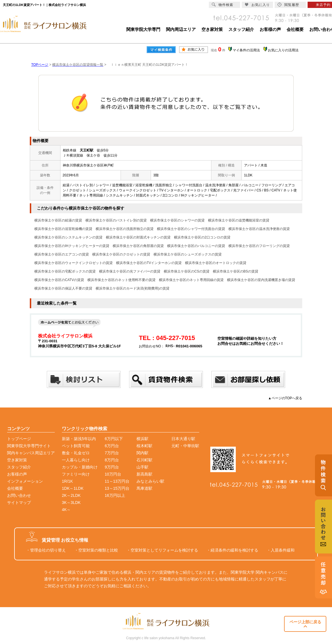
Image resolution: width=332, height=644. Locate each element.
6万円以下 (114, 439)
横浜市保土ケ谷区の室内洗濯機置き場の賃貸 (261, 280)
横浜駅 (142, 439)
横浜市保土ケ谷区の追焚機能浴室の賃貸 (239, 220)
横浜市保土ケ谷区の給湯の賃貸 (58, 220)
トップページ (19, 439)
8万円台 (112, 460)
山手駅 (142, 467)
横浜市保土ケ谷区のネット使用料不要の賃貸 (121, 280)
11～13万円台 (117, 481)
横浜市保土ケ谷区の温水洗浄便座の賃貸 (259, 229)
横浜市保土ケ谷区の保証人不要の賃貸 (63, 288)
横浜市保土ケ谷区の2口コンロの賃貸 (202, 237)
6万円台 (112, 446)
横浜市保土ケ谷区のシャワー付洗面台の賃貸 (191, 229)
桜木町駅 (144, 446)
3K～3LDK (71, 502)
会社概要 (295, 29)
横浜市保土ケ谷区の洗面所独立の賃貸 (125, 229)
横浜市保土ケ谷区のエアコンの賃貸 (62, 254)
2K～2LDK (71, 495)
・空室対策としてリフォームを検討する (162, 550)
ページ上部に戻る (305, 624)
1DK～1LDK (73, 488)
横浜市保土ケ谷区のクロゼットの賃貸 (121, 254)
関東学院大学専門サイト (29, 446)
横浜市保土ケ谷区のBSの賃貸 (236, 271)
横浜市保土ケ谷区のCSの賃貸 (187, 271)
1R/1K (67, 481)
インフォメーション (25, 481)
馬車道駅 (144, 488)
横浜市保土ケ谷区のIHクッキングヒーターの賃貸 (72, 246)
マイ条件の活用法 (246, 50)
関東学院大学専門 (143, 29)
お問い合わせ (19, 495)
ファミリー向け (76, 474)
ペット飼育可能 (76, 446)
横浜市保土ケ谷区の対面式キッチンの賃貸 (138, 237)
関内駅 (142, 453)
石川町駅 (144, 460)
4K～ (66, 510)
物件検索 (222, 5)
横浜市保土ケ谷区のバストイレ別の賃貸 (116, 220)
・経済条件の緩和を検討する (232, 550)
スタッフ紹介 (241, 29)
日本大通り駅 (183, 439)
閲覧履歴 (288, 5)
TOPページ (40, 65)
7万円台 (112, 453)
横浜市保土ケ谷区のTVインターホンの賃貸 (149, 263)
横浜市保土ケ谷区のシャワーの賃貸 (177, 220)
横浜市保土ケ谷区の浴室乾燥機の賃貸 (63, 229)
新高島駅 (144, 474)
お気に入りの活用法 (283, 50)
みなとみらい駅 (150, 481)
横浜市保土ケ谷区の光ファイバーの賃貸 (130, 271)
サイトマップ (19, 502)
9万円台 (112, 467)
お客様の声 (270, 29)
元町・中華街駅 (185, 446)
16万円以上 (115, 495)
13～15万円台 (117, 488)
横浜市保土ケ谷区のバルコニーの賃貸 (196, 246)
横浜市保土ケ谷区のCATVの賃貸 (59, 280)
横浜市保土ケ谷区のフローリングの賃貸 (259, 246)
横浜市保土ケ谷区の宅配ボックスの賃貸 (65, 271)
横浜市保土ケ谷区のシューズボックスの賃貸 (188, 254)
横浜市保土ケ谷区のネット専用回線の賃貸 (191, 280)
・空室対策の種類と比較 (96, 550)
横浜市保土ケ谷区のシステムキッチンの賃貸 (68, 237)
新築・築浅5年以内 (79, 439)
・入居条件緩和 (281, 550)
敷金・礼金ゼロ (76, 453)
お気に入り (257, 5)
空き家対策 (212, 29)
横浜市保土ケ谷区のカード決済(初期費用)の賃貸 (133, 288)
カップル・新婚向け (80, 467)
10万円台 (113, 474)
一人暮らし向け (76, 460)
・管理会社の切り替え (46, 550)
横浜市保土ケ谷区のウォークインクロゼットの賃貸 (73, 263)
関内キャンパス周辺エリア (31, 453)
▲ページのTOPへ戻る (285, 398)
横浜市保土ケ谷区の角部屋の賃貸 (138, 246)
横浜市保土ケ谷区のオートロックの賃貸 (216, 263)
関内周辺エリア (181, 29)
